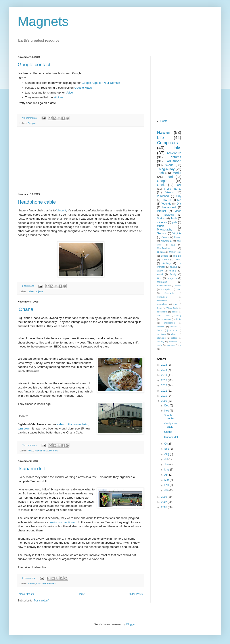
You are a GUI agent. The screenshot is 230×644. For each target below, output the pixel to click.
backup (174, 267)
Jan (167, 490)
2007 (165, 502)
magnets (172, 278)
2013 (165, 380)
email (160, 274)
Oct (167, 444)
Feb (167, 485)
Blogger (131, 624)
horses (174, 327)
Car (179, 185)
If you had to (172, 189)
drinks (178, 319)
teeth (159, 345)
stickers (59, 97)
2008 (165, 497)
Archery (167, 263)
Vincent (61, 210)
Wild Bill (177, 256)
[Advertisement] (81, 160)
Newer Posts (26, 594)
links (46, 451)
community (166, 319)
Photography (165, 230)
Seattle (165, 256)
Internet (162, 211)
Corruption (166, 289)
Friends (169, 192)
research (173, 341)
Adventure (174, 153)
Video (178, 211)
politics (174, 338)
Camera (177, 286)
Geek (161, 185)
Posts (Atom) (41, 601)
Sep (167, 449)
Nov (167, 411)
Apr (167, 475)
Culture (161, 252)
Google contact (34, 65)
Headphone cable (37, 202)
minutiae (162, 222)
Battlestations (163, 286)
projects (39, 291)
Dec (167, 406)
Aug (167, 454)
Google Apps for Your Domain (101, 83)
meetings (161, 334)
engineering (169, 323)
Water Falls (172, 308)
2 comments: (29, 578)
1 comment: (28, 286)
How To (166, 200)
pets (175, 222)
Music (160, 226)
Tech (160, 173)
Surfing (161, 219)
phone (174, 334)
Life (44, 584)
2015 (165, 370)
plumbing (161, 338)
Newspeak (167, 241)
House (178, 237)
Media (177, 173)
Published (163, 196)
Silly (179, 196)
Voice (69, 93)
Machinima (162, 301)
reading (161, 341)
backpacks (162, 312)
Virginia (177, 233)
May (167, 470)
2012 (165, 385)
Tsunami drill (31, 469)
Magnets (43, 21)
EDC (179, 289)
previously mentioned (62, 522)
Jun (167, 464)
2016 (165, 365)
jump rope (172, 330)
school (165, 260)
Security (162, 233)
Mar (167, 480)
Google (32, 123)
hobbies (161, 327)
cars (159, 315)
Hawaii (38, 451)
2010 (165, 396)
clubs (167, 315)
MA (179, 200)
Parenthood (163, 304)
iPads (160, 330)
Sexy (159, 308)
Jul (166, 459)
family (173, 274)
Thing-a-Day (166, 169)
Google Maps (83, 88)
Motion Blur (175, 252)
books (175, 312)
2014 (165, 375)
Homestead (169, 207)
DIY (179, 204)
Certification (163, 248)
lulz (173, 245)
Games (165, 237)
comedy (178, 315)
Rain (175, 304)
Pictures (53, 451)
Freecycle (169, 293)
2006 (165, 507)
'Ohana (25, 309)
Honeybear (162, 297)
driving (173, 271)
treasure (171, 345)
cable (31, 291)
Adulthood (174, 161)
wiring (178, 260)
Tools (174, 219)
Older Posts (136, 594)
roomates (162, 282)
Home (81, 594)
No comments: (30, 118)
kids (38, 584)
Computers (167, 143)
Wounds (166, 204)
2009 (165, 401)
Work (169, 165)
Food (31, 451)
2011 (165, 391)
